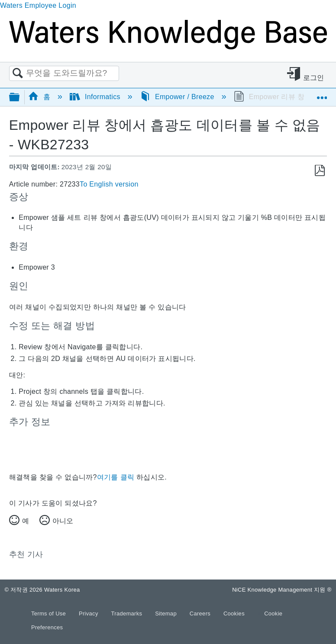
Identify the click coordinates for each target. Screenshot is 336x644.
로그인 (314, 78)
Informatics (96, 97)
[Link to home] (168, 47)
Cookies (234, 613)
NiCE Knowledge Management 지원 (282, 590)
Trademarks (128, 613)
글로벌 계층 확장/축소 (20, 98)
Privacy (89, 613)
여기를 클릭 (116, 477)
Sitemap (167, 613)
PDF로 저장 (320, 171)
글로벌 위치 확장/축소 (322, 94)
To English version (109, 184)
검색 (18, 74)
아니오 (63, 521)
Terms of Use (49, 613)
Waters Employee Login (38, 5)
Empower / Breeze (178, 97)
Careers (201, 613)
